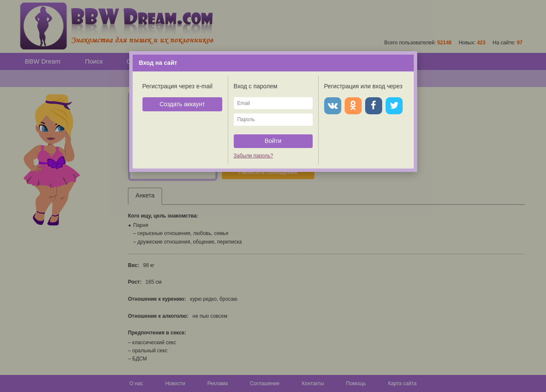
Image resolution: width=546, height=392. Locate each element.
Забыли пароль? (254, 156)
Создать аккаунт (182, 104)
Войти (273, 141)
